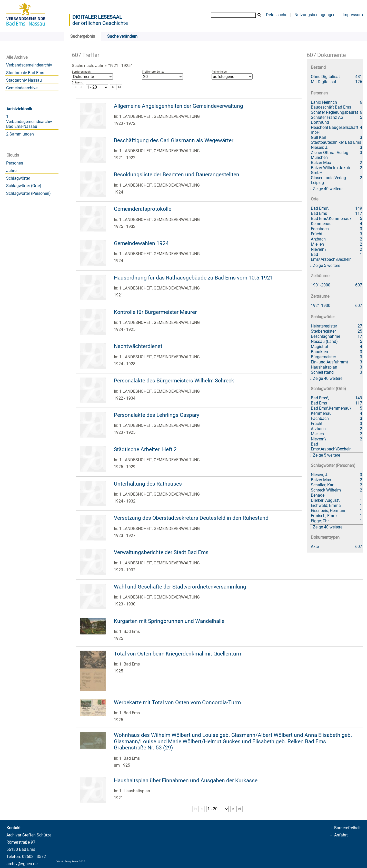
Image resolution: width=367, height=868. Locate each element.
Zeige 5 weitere (326, 266)
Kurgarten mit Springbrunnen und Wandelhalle (169, 621)
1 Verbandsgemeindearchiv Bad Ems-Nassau (29, 122)
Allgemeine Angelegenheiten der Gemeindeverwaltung (178, 106)
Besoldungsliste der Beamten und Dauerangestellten (177, 175)
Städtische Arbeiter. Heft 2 (145, 449)
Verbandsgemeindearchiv (29, 65)
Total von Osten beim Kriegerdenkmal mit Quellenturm (178, 654)
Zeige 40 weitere (328, 189)
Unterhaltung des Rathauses (148, 484)
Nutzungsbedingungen (315, 15)
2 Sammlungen (20, 134)
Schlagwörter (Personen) (28, 193)
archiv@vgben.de (22, 864)
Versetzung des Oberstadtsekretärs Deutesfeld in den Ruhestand (191, 518)
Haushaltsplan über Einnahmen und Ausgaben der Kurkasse (186, 780)
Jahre (11, 171)
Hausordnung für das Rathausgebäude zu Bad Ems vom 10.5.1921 (194, 278)
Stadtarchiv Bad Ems (25, 73)
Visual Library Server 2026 (71, 861)
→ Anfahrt (338, 835)
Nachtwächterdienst (138, 346)
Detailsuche (277, 15)
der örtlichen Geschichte (100, 23)
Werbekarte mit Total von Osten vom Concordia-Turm (177, 702)
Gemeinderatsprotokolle (143, 209)
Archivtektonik (19, 109)
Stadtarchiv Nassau (24, 80)
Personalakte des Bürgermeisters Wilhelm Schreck (174, 381)
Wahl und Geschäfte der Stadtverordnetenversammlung (180, 587)
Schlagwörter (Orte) (24, 186)
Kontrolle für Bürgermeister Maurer (155, 312)
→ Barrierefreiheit (345, 828)
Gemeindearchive (22, 88)
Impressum (353, 15)
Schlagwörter (18, 178)
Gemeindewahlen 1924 (141, 243)
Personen (15, 163)
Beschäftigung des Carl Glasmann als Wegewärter (174, 140)
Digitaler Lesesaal (97, 17)
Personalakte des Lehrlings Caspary (157, 415)
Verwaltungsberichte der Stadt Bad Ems (161, 552)
